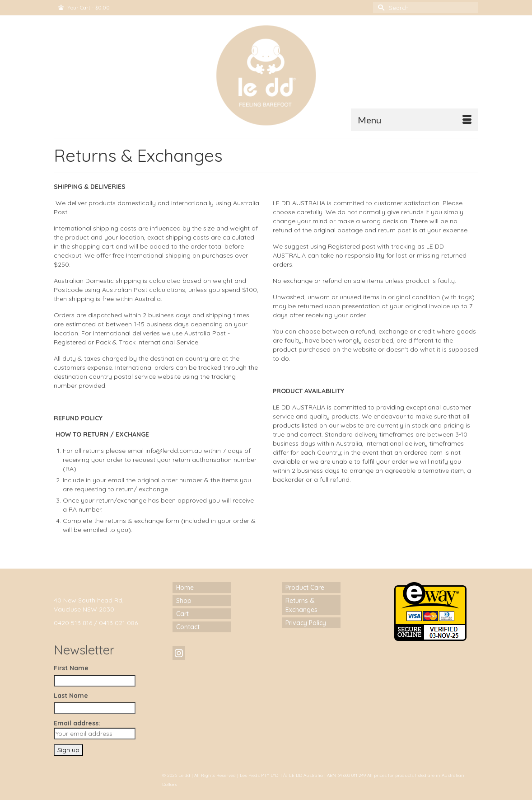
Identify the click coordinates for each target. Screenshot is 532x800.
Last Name (71, 696)
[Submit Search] (380, 7)
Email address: (95, 729)
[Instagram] (179, 653)
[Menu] (415, 120)
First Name (71, 668)
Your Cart (84, 7)
